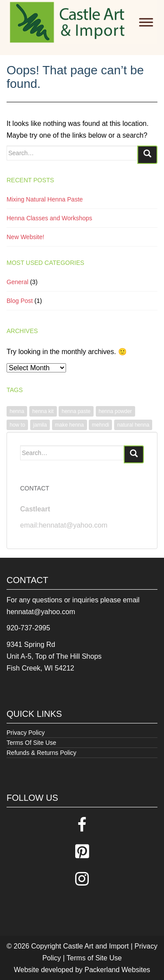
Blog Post (20, 301)
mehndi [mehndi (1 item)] (100, 425)
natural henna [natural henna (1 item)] (133, 425)
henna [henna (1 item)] (17, 411)
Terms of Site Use (94, 958)
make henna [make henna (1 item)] (70, 425)
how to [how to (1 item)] (17, 425)
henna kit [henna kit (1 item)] (43, 411)
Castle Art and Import (96, 946)
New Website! (25, 237)
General (17, 282)
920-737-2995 (28, 628)
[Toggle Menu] (146, 22)
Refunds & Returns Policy (42, 753)
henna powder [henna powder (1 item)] (115, 411)
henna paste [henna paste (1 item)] (76, 411)
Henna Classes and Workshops (49, 218)
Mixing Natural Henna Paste (45, 199)
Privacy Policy (26, 733)
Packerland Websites (117, 970)
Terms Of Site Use (31, 743)
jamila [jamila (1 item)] (40, 425)
